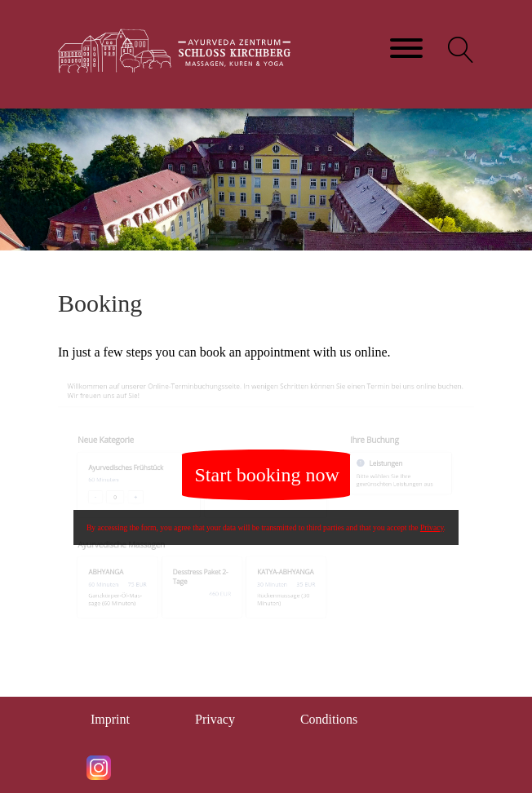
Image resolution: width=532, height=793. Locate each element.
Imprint (110, 719)
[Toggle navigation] (406, 49)
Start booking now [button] (267, 475)
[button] (461, 50)
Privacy (432, 527)
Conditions (329, 719)
